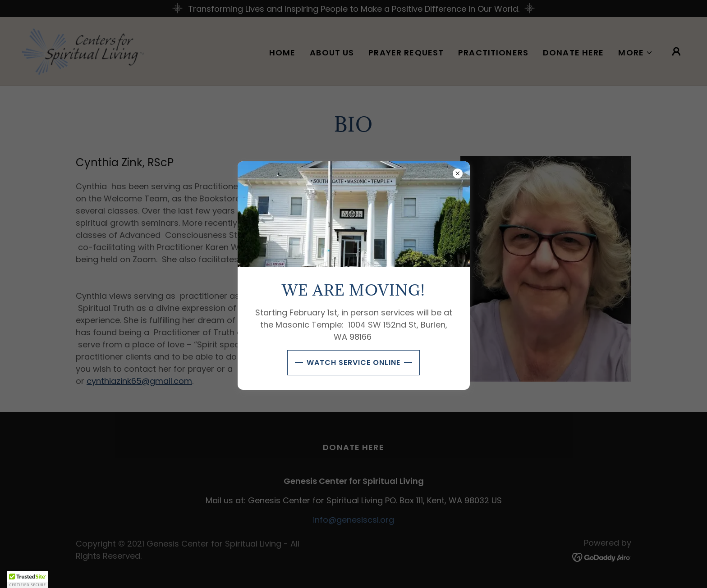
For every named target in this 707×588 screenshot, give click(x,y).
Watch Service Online (353, 362)
